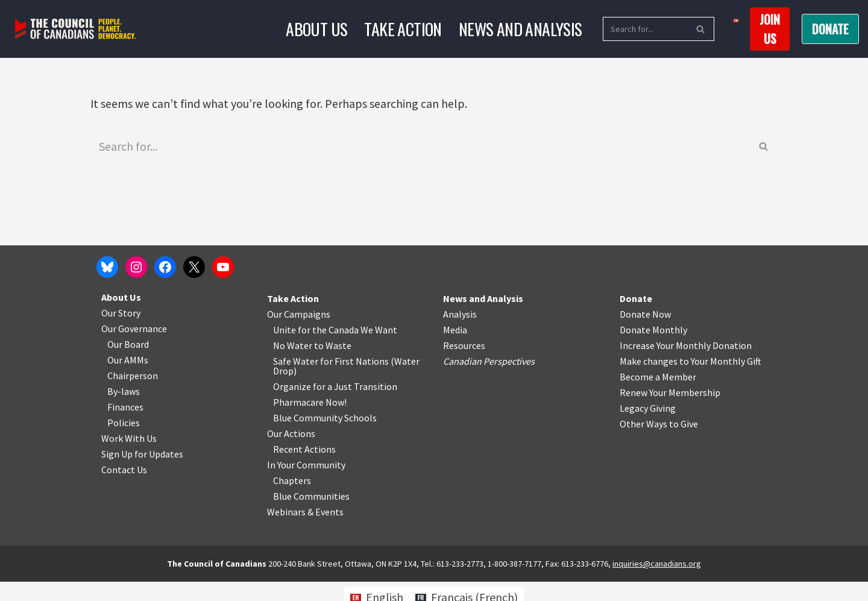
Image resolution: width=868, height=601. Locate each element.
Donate (830, 29)
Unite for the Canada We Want (335, 349)
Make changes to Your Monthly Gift (690, 380)
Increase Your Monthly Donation (686, 365)
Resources (464, 365)
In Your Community (306, 484)
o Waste (335, 365)
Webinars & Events (305, 531)
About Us (316, 29)
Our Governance (134, 348)
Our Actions (291, 453)
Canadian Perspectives (489, 380)
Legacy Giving (648, 427)
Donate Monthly (653, 349)
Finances (125, 426)
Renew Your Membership (670, 412)
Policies (124, 442)
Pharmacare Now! (310, 421)
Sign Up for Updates (142, 473)
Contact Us (124, 489)
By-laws (124, 411)
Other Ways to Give (659, 443)
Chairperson (133, 395)
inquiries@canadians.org (657, 583)
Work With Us (129, 458)
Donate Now (645, 333)
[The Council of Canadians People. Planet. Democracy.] (76, 29)
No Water (294, 365)
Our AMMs (128, 379)
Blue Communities (311, 515)
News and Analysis (520, 29)
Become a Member (658, 396)
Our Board (128, 363)
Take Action (403, 29)
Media (455, 349)
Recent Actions (304, 468)
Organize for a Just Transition (335, 406)
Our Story (121, 332)
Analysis (460, 333)
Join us (770, 29)
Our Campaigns (299, 333)
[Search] (645, 29)
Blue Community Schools (325, 437)
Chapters (292, 500)
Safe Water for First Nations (331, 380)
